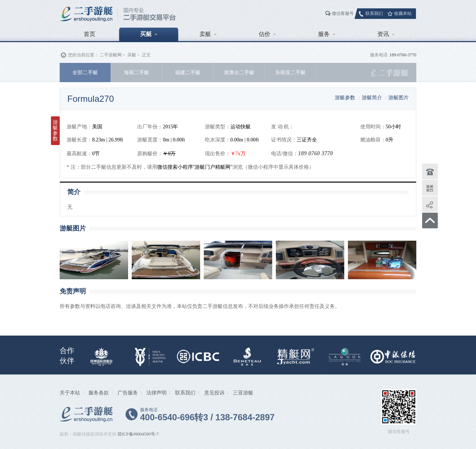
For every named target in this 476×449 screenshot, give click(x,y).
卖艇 (208, 34)
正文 (146, 55)
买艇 (149, 34)
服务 (327, 34)
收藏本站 (403, 13)
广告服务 (128, 393)
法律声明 (156, 393)
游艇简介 (372, 97)
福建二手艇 (188, 72)
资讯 (386, 34)
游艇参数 (345, 97)
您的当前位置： (83, 55)
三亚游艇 (243, 393)
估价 (267, 34)
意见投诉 (214, 393)
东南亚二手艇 (290, 72)
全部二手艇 (85, 72)
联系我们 (374, 13)
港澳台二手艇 (239, 72)
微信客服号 (343, 13)
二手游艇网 (111, 55)
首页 (90, 34)
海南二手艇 (136, 72)
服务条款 (99, 393)
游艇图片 (398, 97)
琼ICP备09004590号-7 (138, 434)
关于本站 (70, 393)
